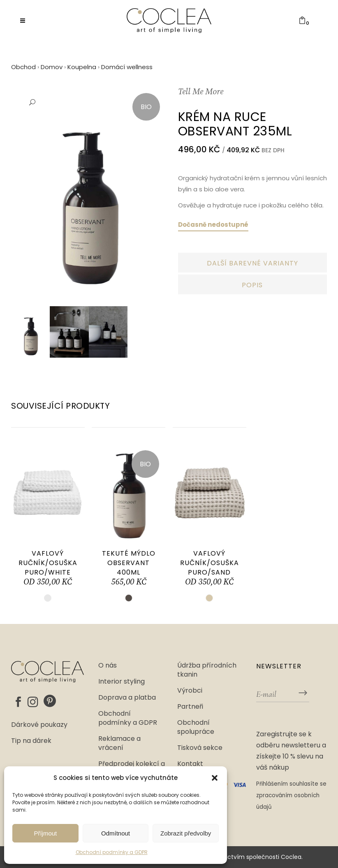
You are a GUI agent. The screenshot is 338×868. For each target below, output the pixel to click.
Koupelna (82, 67)
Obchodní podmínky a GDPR (112, 852)
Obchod (23, 67)
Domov (52, 67)
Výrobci (190, 691)
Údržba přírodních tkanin (207, 670)
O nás (108, 666)
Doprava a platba (127, 698)
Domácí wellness (127, 67)
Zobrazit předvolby (186, 833)
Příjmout (45, 833)
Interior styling (122, 682)
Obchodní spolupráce (196, 727)
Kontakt (190, 764)
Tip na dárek (31, 741)
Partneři (190, 707)
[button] (215, 778)
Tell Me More (201, 92)
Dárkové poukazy (39, 725)
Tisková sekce (200, 748)
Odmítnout (116, 833)
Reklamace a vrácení (119, 743)
